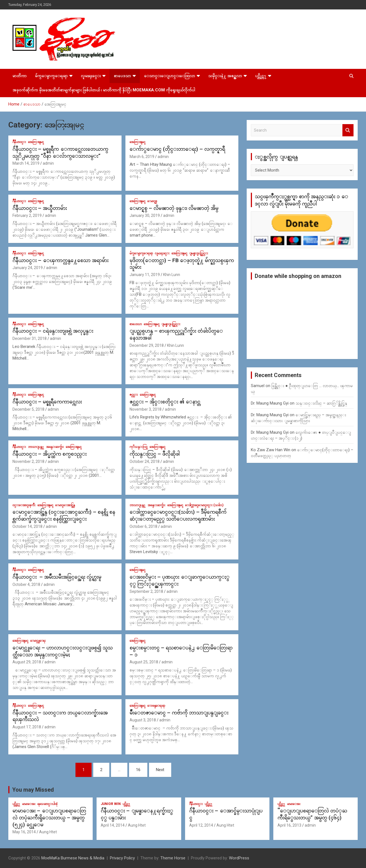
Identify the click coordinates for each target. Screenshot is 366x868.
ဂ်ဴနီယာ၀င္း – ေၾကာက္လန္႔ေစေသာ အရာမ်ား (60, 260)
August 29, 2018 (27, 662)
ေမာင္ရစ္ (152, 201)
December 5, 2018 (28, 409)
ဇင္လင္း (134, 395)
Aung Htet (48, 832)
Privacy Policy (122, 858)
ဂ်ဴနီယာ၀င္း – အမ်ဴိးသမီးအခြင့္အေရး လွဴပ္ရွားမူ (57, 577)
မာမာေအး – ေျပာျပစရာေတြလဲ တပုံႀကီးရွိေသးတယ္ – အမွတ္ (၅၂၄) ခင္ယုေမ (49, 817)
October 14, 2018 (27, 526)
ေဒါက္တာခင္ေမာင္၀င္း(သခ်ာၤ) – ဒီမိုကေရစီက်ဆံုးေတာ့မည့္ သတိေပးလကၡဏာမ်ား (178, 515)
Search (348, 130)
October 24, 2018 (145, 461)
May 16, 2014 (24, 832)
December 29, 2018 (147, 345)
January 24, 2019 (28, 268)
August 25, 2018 (144, 662)
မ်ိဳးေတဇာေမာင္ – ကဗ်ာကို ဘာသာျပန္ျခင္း (179, 713)
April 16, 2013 (289, 825)
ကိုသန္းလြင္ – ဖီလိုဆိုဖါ (155, 454)
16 (138, 770)
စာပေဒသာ (122, 76)
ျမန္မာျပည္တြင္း (199, 253)
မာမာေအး (29, 804)
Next (160, 770)
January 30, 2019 (145, 215)
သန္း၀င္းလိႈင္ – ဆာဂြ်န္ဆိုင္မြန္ (321, 403)
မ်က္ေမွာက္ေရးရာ (51, 76)
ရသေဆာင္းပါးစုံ (47, 804)
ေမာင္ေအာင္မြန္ (65, 505)
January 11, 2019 (145, 275)
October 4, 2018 (26, 584)
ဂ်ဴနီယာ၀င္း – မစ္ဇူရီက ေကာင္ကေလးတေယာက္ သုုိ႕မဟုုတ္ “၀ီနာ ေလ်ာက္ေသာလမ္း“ (60, 152)
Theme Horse (173, 858)
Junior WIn (111, 804)
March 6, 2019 (142, 157)
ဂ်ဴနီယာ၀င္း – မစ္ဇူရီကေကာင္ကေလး (47, 402)
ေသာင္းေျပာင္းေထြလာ (170, 76)
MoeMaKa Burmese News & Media (73, 858)
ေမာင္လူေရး (38, 641)
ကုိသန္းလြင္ (139, 447)
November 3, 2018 (146, 409)
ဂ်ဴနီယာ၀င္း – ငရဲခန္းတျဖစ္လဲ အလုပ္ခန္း (53, 331)
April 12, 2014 (201, 825)
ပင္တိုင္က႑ (261, 76)
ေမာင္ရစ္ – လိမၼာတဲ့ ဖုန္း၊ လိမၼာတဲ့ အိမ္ (174, 208)
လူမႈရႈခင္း (91, 76)
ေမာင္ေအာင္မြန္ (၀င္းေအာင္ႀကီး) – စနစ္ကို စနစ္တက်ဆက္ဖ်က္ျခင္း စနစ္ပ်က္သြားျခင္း (64, 515)
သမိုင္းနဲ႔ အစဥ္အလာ (225, 76)
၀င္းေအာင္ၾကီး (24, 505)
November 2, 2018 (28, 461)
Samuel (258, 386)
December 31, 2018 (30, 338)
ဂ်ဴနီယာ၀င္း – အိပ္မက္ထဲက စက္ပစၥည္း (50, 454)
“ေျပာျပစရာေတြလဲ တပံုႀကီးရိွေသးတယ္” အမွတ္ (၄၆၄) (312, 814)
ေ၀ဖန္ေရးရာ (156, 706)
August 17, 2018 (27, 727)
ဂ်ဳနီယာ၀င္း (19, 142)
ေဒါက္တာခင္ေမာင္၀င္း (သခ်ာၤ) (204, 505)
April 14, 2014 (113, 825)
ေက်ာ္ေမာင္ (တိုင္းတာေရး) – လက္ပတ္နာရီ (177, 149)
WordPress (239, 858)
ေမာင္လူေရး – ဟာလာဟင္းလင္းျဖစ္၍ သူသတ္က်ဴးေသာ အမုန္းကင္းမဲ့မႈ (63, 651)
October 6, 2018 (143, 526)
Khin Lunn (172, 275)
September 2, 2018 (146, 591)
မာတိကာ (20, 76)
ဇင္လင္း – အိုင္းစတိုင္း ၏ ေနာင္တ (165, 402)
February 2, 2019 (27, 215)
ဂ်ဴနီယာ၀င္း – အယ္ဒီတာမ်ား (40, 208)
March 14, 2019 (26, 163)
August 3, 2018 (143, 720)
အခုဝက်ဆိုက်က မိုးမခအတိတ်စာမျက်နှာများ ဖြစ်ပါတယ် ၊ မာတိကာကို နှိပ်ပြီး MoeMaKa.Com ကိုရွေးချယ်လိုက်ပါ (104, 90)
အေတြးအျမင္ (36, 142)
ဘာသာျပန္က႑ (36, 447)
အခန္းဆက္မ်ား (55, 447)
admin (48, 163)
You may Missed (33, 790)
